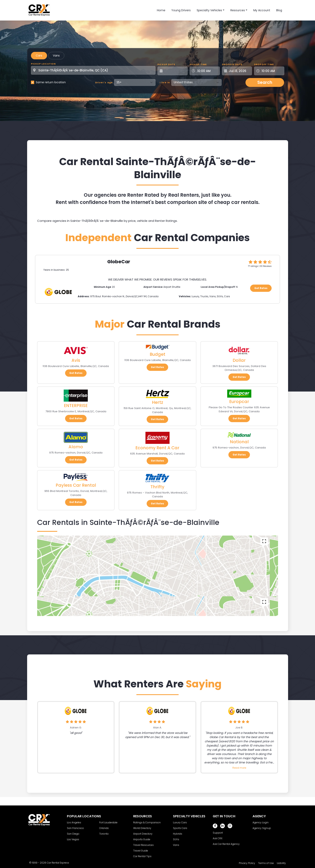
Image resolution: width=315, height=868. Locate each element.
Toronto (104, 834)
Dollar (239, 360)
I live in (165, 82)
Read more (239, 768)
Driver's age (104, 82)
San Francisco (75, 828)
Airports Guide (142, 839)
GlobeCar (119, 262)
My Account (262, 10)
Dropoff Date (232, 64)
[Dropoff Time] (272, 71)
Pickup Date (166, 64)
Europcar (239, 402)
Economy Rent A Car (157, 448)
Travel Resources (143, 845)
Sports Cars (180, 828)
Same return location (51, 82)
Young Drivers (181, 10)
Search (265, 82)
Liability (281, 863)
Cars (39, 56)
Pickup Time (198, 64)
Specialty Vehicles (209, 10)
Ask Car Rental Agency (226, 844)
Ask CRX (218, 838)
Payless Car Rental (76, 485)
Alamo (76, 447)
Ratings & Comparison (147, 822)
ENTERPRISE (76, 406)
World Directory (142, 828)
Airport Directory (143, 834)
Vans (56, 56)
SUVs (176, 839)
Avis (76, 360)
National (239, 442)
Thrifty (157, 487)
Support (218, 833)
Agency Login (261, 822)
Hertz (157, 402)
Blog (279, 10)
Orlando (104, 828)
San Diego (73, 834)
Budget (157, 354)
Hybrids (178, 834)
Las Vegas (73, 839)
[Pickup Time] (207, 71)
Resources (238, 10)
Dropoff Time (264, 64)
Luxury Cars (180, 822)
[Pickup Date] (175, 71)
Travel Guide (141, 851)
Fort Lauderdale (108, 822)
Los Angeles (74, 822)
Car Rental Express (58, 863)
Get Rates (261, 288)
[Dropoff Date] (239, 71)
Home (161, 10)
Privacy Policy (247, 863)
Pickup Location (43, 64)
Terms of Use (266, 863)
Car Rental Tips (142, 856)
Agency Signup (262, 828)
